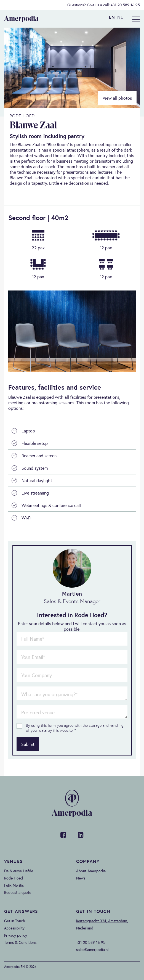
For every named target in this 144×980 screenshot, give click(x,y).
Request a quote (18, 892)
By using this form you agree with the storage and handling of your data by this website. (75, 728)
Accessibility (14, 928)
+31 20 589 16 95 (125, 5)
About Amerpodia (91, 871)
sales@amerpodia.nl (92, 950)
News (81, 878)
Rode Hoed (14, 878)
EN (112, 17)
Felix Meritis (14, 885)
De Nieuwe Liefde (19, 871)
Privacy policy (16, 935)
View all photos (117, 98)
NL (120, 17)
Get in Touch (15, 921)
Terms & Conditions (20, 942)
